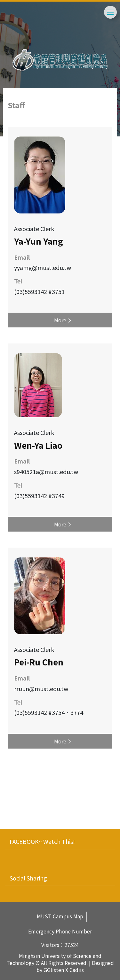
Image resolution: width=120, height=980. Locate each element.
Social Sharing (28, 878)
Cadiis (77, 970)
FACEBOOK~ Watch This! (42, 841)
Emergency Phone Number (60, 931)
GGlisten (54, 970)
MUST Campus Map (60, 916)
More (60, 320)
